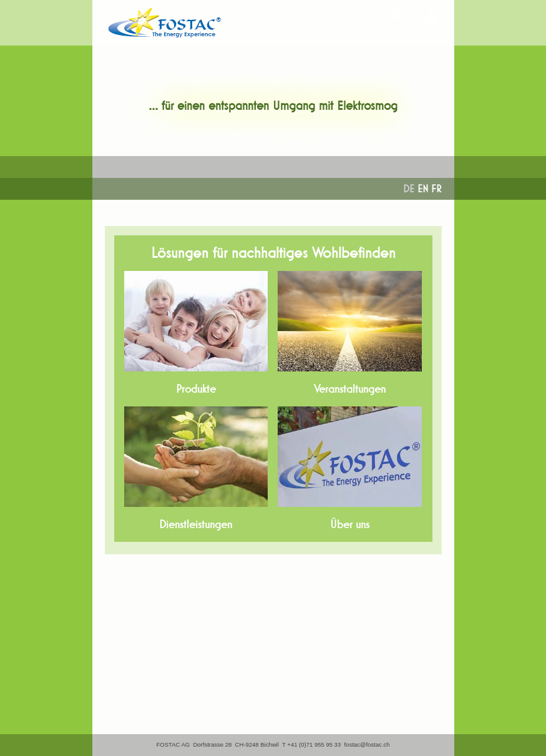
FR (436, 189)
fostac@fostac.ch (367, 744)
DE (409, 189)
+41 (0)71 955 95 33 (314, 744)
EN (423, 189)
